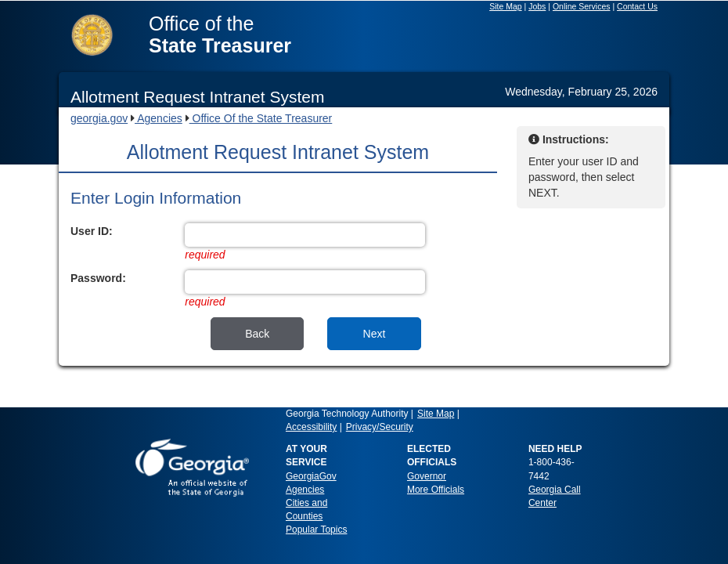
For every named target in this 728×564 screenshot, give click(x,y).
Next (375, 334)
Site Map (436, 414)
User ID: (92, 231)
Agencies (159, 118)
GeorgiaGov (311, 476)
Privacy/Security (380, 427)
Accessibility (311, 427)
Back (257, 334)
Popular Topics (317, 530)
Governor (427, 476)
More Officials (436, 490)
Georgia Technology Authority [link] (347, 414)
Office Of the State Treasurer (261, 118)
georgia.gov (99, 118)
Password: (98, 278)
